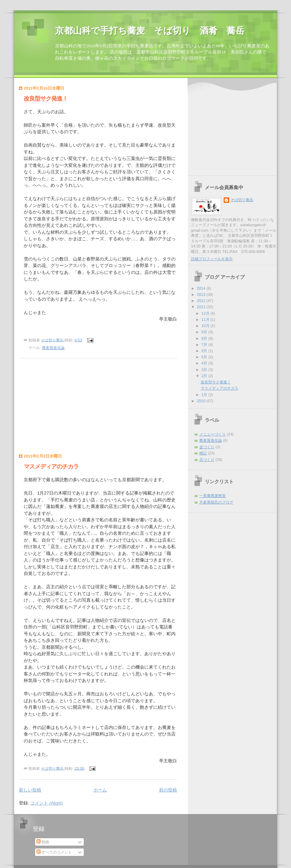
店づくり (207, 460)
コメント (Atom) (47, 803)
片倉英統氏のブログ (216, 502)
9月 (205, 332)
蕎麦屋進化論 (53, 348)
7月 (205, 345)
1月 (205, 395)
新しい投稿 (30, 790)
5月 (205, 357)
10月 (206, 326)
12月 (206, 313)
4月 (205, 363)
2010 (202, 401)
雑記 (203, 453)
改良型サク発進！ (46, 99)
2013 (202, 294)
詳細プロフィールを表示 (212, 259)
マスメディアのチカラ (51, 467)
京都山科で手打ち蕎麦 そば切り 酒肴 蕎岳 (150, 31)
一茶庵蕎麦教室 (212, 496)
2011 (202, 307)
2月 (205, 376)
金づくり (207, 447)
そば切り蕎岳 (242, 200)
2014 (202, 288)
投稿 (43, 842)
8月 (205, 338)
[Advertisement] (62, 408)
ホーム (100, 790)
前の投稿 (168, 790)
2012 (202, 301)
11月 (206, 320)
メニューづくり (212, 434)
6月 (205, 351)
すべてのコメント (54, 852)
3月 (205, 370)
